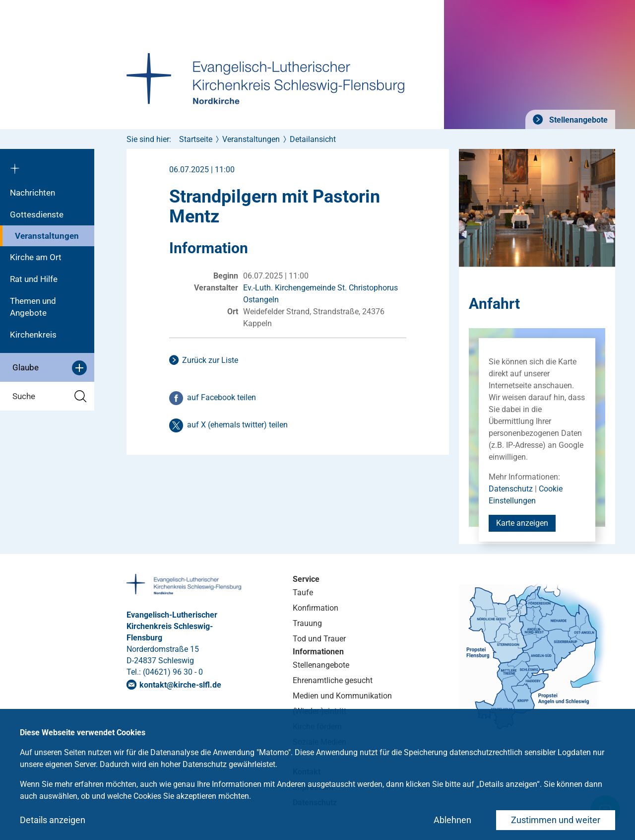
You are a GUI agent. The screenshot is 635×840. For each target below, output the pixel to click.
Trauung (307, 623)
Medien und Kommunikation (342, 696)
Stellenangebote (577, 120)
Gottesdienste (37, 214)
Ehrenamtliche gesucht (333, 680)
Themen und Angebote (33, 307)
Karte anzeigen (522, 523)
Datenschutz (511, 489)
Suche (50, 396)
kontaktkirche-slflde (180, 685)
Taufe (303, 593)
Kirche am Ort (36, 257)
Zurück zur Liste (210, 360)
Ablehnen (452, 820)
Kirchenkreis (33, 335)
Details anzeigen (53, 820)
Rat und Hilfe (34, 279)
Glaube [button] (50, 368)
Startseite (196, 139)
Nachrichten (32, 193)
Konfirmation (316, 608)
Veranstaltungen (47, 236)
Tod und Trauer (319, 639)
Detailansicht (313, 139)
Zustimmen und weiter (556, 820)
